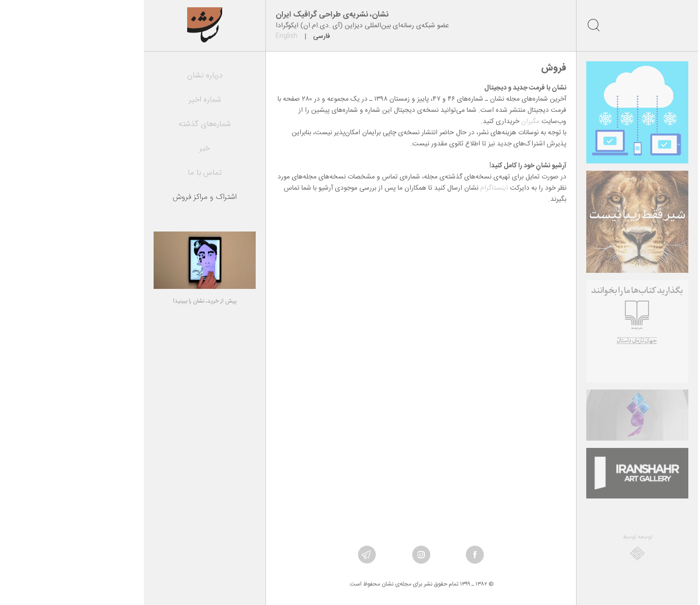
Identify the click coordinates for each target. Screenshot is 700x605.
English (216, 36)
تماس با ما (134, 173)
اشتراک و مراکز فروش (134, 197)
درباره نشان (134, 76)
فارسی (251, 36)
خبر (134, 149)
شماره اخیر (134, 100)
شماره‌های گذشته (134, 124)
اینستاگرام (423, 188)
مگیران (459, 122)
